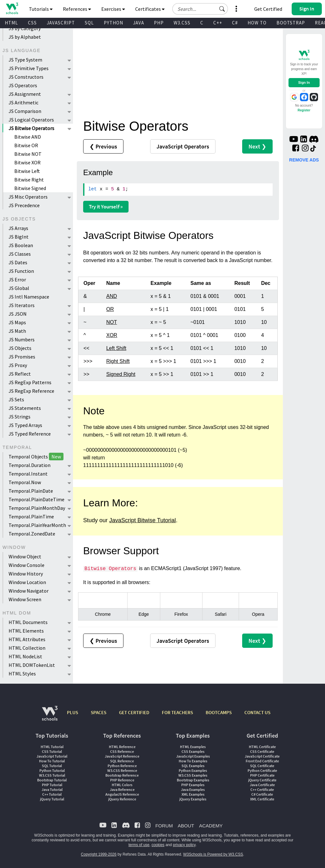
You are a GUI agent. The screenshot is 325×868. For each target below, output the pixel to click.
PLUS (73, 712)
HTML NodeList (25, 656)
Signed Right (121, 374)
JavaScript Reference (122, 756)
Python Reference (122, 766)
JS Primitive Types (29, 68)
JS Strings (20, 417)
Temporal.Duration (30, 465)
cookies (158, 845)
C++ (218, 23)
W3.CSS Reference (122, 770)
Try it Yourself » (106, 207)
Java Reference (122, 789)
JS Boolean (21, 245)
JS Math (17, 331)
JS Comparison (25, 111)
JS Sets (16, 399)
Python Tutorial (52, 770)
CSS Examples (193, 751)
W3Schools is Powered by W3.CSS (213, 854)
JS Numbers (22, 339)
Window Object (25, 556)
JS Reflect (20, 374)
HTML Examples (193, 747)
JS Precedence (24, 205)
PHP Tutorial (52, 785)
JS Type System (25, 60)
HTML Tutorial (52, 747)
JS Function (21, 271)
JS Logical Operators (31, 120)
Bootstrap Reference (122, 775)
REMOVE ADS (304, 160)
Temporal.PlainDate (31, 491)
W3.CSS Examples (193, 775)
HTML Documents (28, 622)
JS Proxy (18, 365)
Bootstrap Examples (193, 780)
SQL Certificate (262, 766)
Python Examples (193, 770)
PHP (159, 23)
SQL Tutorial (52, 766)
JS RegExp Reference (31, 391)
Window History (26, 574)
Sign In (304, 82)
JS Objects (20, 348)
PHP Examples (193, 785)
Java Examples (193, 789)
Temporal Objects (36, 457)
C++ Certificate (262, 789)
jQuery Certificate (262, 780)
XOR (112, 335)
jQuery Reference (122, 799)
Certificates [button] (150, 9)
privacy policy (184, 845)
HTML (11, 23)
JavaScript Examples (193, 756)
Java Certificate (262, 785)
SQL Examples (193, 766)
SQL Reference (122, 761)
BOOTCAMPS (219, 712)
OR (110, 309)
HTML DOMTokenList (32, 665)
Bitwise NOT (28, 154)
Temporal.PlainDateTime (36, 499)
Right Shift (118, 361)
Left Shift (116, 348)
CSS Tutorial (52, 751)
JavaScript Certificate (262, 756)
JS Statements (25, 408)
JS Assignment (25, 94)
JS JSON (18, 314)
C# (235, 23)
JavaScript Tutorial (52, 756)
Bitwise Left (27, 171)
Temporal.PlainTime (31, 516)
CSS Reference (122, 751)
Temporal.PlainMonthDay (37, 508)
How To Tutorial (52, 761)
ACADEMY (211, 826)
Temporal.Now (25, 482)
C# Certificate (262, 794)
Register (304, 110)
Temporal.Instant (28, 474)
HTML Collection (27, 648)
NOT (112, 322)
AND (112, 296)
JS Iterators (22, 305)
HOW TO (257, 23)
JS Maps (17, 322)
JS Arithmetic (23, 102)
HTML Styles (22, 674)
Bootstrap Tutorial (52, 780)
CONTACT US (257, 712)
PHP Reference (122, 780)
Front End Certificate (262, 761)
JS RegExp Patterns (30, 382)
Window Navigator (29, 591)
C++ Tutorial (52, 794)
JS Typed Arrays (25, 425)
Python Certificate (262, 770)
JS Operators (23, 85)
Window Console (27, 565)
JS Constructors (26, 77)
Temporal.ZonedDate (32, 534)
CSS (32, 23)
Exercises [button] (113, 9)
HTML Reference (122, 747)
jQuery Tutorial (52, 799)
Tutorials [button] (41, 9)
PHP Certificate (262, 775)
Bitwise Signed (30, 188)
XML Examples (193, 794)
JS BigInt (19, 237)
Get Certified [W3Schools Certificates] (268, 9)
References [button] (77, 9)
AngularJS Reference (122, 794)
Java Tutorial (52, 789)
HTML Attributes (27, 639)
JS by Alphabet (25, 37)
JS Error (17, 279)
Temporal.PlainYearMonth (37, 525)
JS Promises (22, 357)
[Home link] (12, 8)
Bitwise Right (29, 180)
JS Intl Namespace (29, 297)
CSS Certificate (262, 751)
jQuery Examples (193, 799)
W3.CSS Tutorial (52, 775)
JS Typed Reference (30, 434)
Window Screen (25, 599)
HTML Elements (26, 631)
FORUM (164, 826)
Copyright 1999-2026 (99, 854)
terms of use (139, 845)
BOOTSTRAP (291, 23)
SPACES (99, 712)
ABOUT (186, 826)
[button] (222, 9)
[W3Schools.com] (50, 717)
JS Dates (18, 262)
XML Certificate (262, 799)
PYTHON (113, 23)
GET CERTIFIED (134, 712)
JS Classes (20, 254)
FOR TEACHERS (177, 712)
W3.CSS (182, 23)
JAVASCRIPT (61, 23)
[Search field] (200, 9)
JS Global (19, 288)
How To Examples (193, 761)
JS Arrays (18, 228)
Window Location (27, 582)
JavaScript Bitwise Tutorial (143, 520)
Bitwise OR (26, 145)
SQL (89, 23)
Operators (183, 146)
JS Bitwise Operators (31, 128)
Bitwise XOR (27, 162)
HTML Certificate (262, 747)
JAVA (139, 23)
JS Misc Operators (28, 197)
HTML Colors (122, 785)
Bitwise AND (28, 137)
